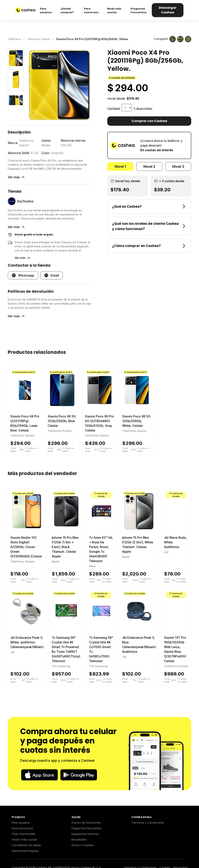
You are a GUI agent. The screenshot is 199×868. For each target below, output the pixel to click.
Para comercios (22, 828)
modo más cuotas (24, 840)
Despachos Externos (85, 834)
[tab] (120, 166)
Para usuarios (21, 823)
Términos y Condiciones (148, 823)
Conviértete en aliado (26, 845)
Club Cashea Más (24, 834)
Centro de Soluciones (86, 823)
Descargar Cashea (168, 10)
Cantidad (114, 109)
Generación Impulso (25, 851)
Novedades (79, 840)
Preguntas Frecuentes (86, 828)
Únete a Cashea (82, 845)
